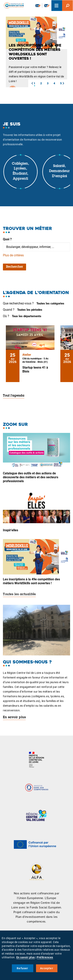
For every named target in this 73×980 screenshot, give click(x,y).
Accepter (47, 968)
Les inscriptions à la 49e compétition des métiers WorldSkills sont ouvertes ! (31, 581)
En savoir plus (14, 717)
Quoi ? (7, 239)
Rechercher (15, 267)
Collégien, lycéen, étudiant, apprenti (20, 171)
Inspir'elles (11, 530)
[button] (32, 83)
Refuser (22, 968)
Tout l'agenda (14, 396)
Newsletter (38, 5)
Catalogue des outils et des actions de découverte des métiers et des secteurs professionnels (31, 477)
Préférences (45, 957)
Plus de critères (13, 255)
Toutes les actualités (19, 594)
